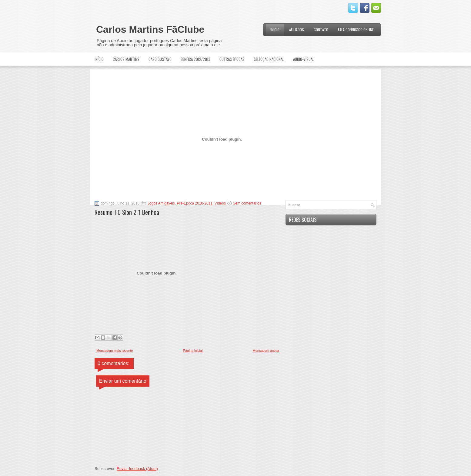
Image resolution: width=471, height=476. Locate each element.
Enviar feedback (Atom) (137, 469)
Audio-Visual (304, 59)
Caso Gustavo (160, 59)
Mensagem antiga (266, 351)
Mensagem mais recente (115, 351)
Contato (321, 30)
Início (99, 59)
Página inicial (193, 351)
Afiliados (297, 30)
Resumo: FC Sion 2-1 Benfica (127, 212)
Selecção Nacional (269, 59)
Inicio (275, 30)
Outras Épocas (232, 59)
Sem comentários (247, 203)
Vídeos (220, 203)
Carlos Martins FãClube (150, 29)
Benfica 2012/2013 (195, 59)
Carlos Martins (126, 59)
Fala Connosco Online (356, 30)
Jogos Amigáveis (161, 203)
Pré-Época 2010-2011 (195, 203)
